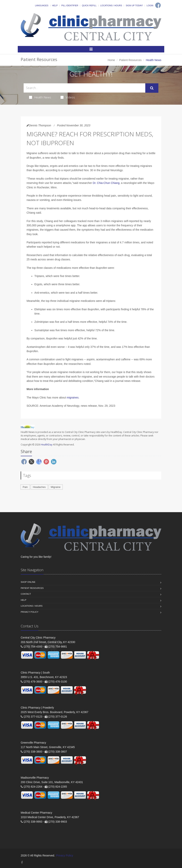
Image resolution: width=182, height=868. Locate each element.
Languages (42, 5)
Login (150, 5)
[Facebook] (158, 5)
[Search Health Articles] (84, 88)
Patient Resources (130, 60)
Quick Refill (89, 5)
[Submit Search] (152, 88)
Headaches (39, 487)
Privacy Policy (30, 612)
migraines (73, 398)
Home (111, 60)
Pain (25, 487)
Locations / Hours (111, 5)
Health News (40, 97)
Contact (26, 594)
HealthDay (47, 445)
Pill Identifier (70, 5)
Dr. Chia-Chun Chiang (106, 183)
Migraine (56, 487)
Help (55, 5)
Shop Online (28, 582)
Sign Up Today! (134, 5)
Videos (68, 97)
